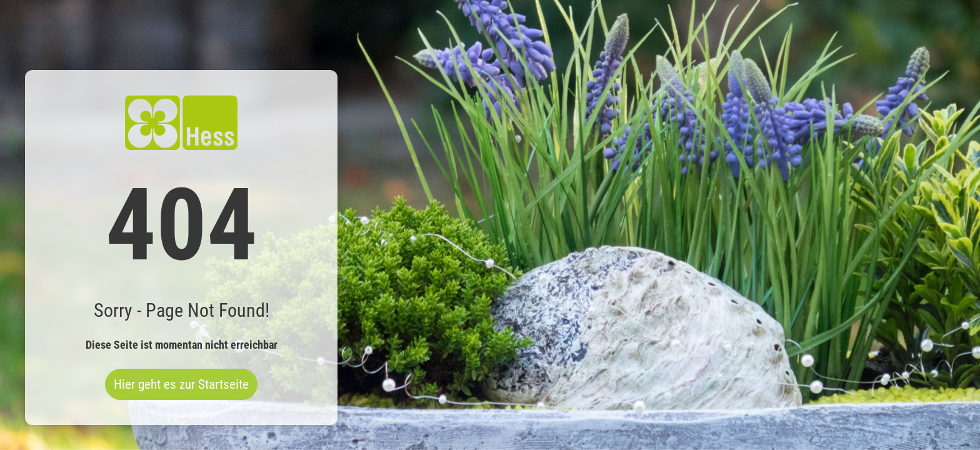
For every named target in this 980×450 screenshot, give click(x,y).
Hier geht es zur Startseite (181, 384)
